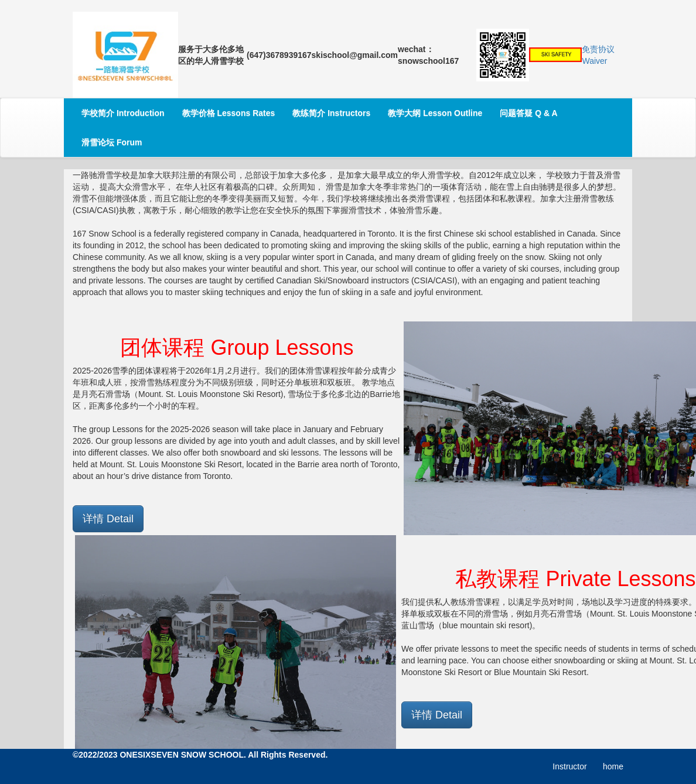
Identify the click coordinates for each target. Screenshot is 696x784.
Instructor (569, 766)
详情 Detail (108, 519)
